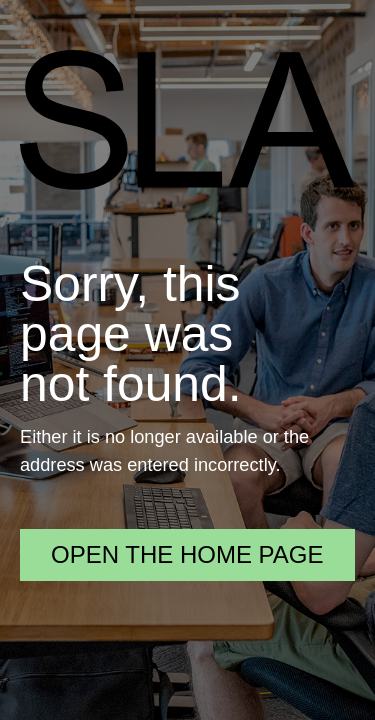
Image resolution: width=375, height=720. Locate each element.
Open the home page (187, 554)
